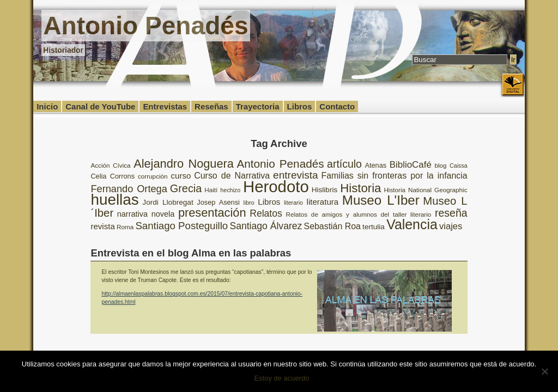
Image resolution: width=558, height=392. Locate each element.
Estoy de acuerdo (281, 378)
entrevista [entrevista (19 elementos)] (296, 175)
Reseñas (211, 106)
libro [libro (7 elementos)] (249, 203)
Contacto (337, 106)
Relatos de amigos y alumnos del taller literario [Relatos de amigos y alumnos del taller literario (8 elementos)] (358, 214)
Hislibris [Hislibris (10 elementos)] (325, 190)
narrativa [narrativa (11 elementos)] (132, 214)
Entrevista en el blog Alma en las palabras (191, 253)
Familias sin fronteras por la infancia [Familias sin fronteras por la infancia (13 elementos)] (395, 176)
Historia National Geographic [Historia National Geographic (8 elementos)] (425, 190)
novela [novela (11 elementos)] (163, 214)
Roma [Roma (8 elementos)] (125, 227)
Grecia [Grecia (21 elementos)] (186, 188)
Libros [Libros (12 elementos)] (269, 202)
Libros (300, 106)
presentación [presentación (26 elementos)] (212, 213)
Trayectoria (258, 106)
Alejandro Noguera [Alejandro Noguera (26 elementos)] (184, 164)
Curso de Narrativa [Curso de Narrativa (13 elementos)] (232, 176)
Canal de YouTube (100, 106)
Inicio (47, 106)
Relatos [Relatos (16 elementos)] (266, 213)
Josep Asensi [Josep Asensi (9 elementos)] (218, 202)
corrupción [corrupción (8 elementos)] (153, 176)
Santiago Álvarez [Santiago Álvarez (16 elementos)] (266, 226)
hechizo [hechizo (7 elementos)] (230, 190)
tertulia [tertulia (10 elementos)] (374, 227)
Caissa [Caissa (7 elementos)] (459, 166)
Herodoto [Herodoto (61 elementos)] (276, 186)
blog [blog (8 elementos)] (440, 165)
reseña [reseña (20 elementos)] (451, 213)
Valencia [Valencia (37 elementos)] (412, 224)
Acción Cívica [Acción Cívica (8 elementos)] (110, 165)
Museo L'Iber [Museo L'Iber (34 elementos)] (381, 200)
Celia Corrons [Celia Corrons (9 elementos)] (113, 176)
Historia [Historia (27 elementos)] (360, 188)
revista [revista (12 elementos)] (102, 226)
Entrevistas (165, 106)
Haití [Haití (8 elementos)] (211, 190)
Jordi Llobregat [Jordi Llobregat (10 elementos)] (168, 202)
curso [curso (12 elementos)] (181, 176)
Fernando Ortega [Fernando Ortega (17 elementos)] (129, 189)
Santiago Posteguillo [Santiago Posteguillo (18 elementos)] (181, 226)
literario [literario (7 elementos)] (293, 203)
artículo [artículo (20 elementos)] (344, 164)
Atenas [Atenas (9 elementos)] (375, 165)
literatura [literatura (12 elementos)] (323, 202)
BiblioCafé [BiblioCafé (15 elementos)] (411, 165)
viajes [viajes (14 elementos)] (451, 226)
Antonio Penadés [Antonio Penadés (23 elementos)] (280, 164)
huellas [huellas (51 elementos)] (114, 200)
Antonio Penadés (145, 26)
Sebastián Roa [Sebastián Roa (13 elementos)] (332, 226)
